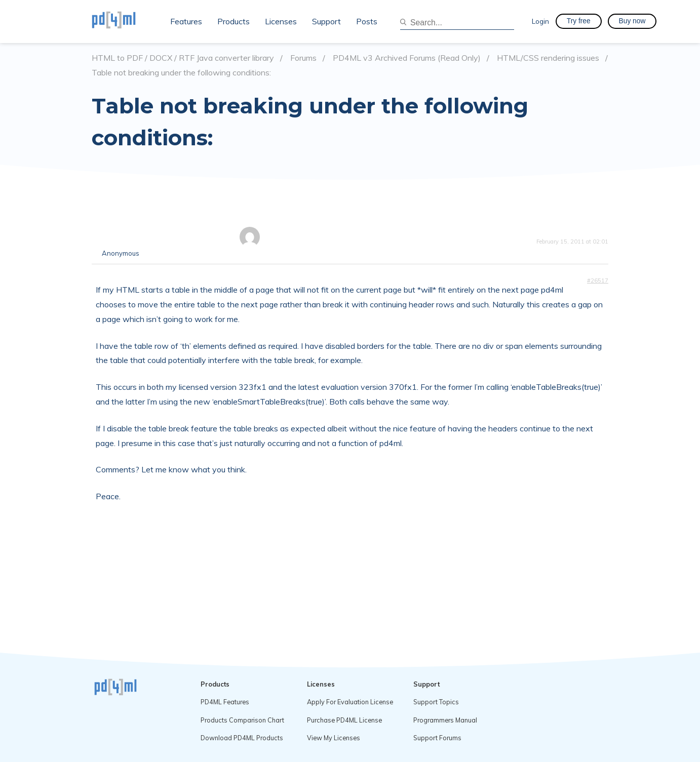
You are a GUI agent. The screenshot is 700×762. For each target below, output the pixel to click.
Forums (303, 58)
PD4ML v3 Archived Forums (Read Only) (407, 58)
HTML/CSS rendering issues (548, 58)
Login (540, 21)
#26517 (598, 280)
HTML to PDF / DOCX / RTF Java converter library (183, 58)
